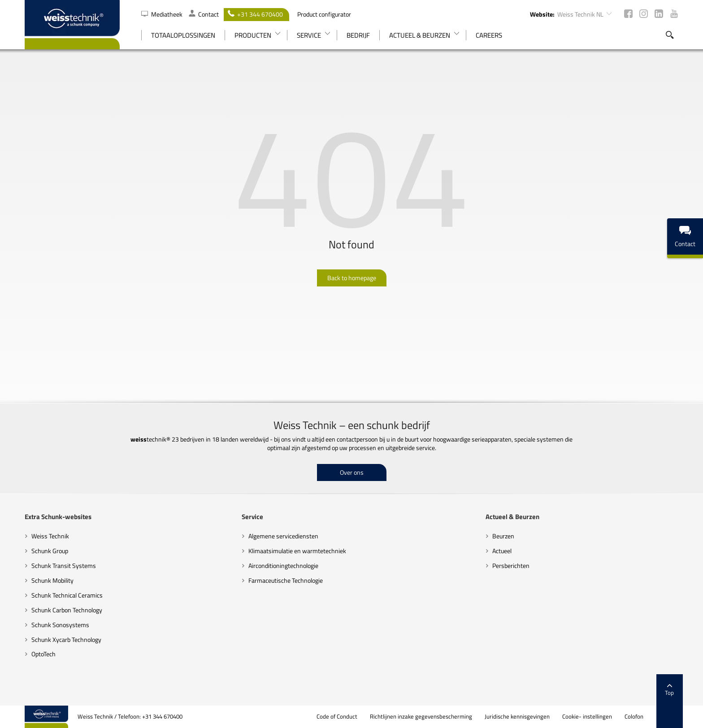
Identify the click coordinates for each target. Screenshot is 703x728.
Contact (204, 14)
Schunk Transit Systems (64, 565)
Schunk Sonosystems (60, 625)
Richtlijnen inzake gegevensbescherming (421, 717)
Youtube (674, 14)
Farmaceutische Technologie (286, 580)
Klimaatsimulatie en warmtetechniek (297, 551)
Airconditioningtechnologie (283, 565)
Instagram (644, 14)
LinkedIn (659, 14)
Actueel (502, 551)
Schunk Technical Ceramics (67, 595)
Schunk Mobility (52, 580)
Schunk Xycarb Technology (66, 639)
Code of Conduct (337, 717)
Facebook (628, 14)
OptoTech (43, 654)
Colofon (634, 717)
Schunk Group (50, 551)
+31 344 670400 (255, 14)
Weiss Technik (50, 536)
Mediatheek (163, 14)
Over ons (352, 472)
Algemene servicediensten (283, 536)
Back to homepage (352, 278)
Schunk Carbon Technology (67, 610)
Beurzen (503, 536)
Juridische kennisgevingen (517, 717)
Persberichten (511, 565)
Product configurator (324, 14)
